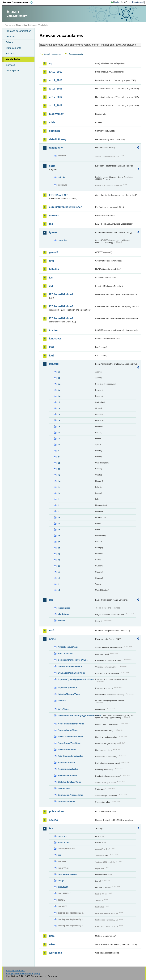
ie (59, 487)
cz (59, 414)
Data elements (13, 48)
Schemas (11, 54)
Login (116, 2)
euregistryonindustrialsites (66, 207)
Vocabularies (13, 59)
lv (59, 524)
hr (59, 475)
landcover (55, 339)
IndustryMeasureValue (69, 694)
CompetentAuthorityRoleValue (73, 660)
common (54, 131)
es (59, 445)
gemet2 (54, 252)
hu (59, 481)
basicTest (63, 836)
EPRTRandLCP (58, 195)
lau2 (52, 356)
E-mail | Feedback (15, 971)
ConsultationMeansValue (70, 666)
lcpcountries (64, 608)
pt (59, 548)
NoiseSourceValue (67, 750)
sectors (62, 620)
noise (52, 639)
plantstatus (63, 614)
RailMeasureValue (67, 763)
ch (59, 402)
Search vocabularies (53, 54)
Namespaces (13, 71)
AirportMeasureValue (68, 647)
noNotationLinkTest (67, 874)
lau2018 (54, 364)
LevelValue (63, 709)
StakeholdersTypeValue (69, 782)
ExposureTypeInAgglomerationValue (76, 679)
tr (59, 584)
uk (59, 590)
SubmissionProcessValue (70, 795)
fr (59, 457)
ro (59, 554)
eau (60, 855)
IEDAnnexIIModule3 (61, 306)
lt (59, 511)
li (58, 505)
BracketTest (64, 842)
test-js (61, 880)
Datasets (11, 37)
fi (59, 451)
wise (52, 944)
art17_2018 (56, 105)
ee (59, 433)
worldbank (55, 953)
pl (59, 542)
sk (59, 578)
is (59, 493)
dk (59, 426)
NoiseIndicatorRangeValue (71, 724)
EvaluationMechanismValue (71, 673)
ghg (51, 261)
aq (51, 63)
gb (59, 463)
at (59, 378)
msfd (52, 631)
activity (61, 177)
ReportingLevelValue (68, 769)
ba (59, 384)
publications (57, 811)
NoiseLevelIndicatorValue (70, 737)
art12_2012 (56, 72)
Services (10, 65)
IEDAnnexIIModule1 (61, 294)
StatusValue (64, 788)
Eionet (19, 25)
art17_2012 (56, 97)
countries (63, 240)
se (59, 566)
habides (54, 269)
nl (59, 536)
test (51, 828)
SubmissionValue (66, 801)
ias (51, 278)
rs (59, 560)
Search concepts (76, 54)
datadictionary (58, 139)
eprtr (52, 166)
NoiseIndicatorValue (68, 730)
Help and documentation (18, 31)
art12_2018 (56, 80)
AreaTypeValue (65, 653)
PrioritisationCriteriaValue (70, 756)
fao (51, 224)
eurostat (54, 216)
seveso (53, 820)
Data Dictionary (30, 25)
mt (59, 529)
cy (59, 408)
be (59, 390)
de (59, 420)
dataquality (56, 148)
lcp (51, 600)
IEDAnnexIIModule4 (61, 318)
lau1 (52, 347)
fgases (53, 232)
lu (59, 517)
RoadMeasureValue (67, 776)
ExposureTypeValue (68, 688)
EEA (19, 2)
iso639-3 (62, 701)
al (59, 372)
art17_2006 (56, 89)
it (59, 499)
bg (59, 396)
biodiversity (56, 114)
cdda (52, 122)
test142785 (63, 887)
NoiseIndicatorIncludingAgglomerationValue (76, 715)
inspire (53, 330)
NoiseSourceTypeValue (69, 743)
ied (51, 286)
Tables (9, 42)
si (59, 572)
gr (59, 469)
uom (52, 936)
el (59, 439)
